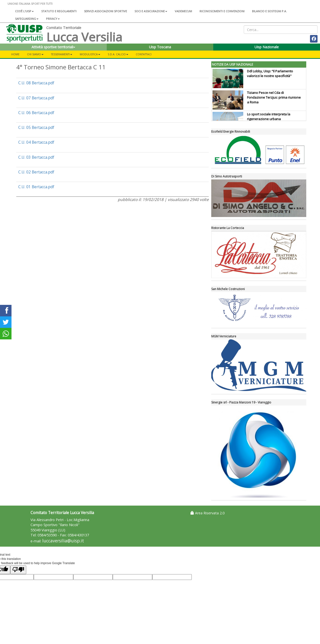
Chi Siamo (35, 54)
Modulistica (90, 54)
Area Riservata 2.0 (207, 513)
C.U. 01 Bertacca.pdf (36, 187)
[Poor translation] (18, 570)
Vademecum (183, 11)
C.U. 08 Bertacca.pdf (36, 83)
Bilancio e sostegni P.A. (269, 11)
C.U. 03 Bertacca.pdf (36, 157)
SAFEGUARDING (27, 19)
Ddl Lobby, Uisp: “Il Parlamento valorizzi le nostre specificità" (270, 73)
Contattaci (144, 54)
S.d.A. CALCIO (118, 54)
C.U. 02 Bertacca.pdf (36, 172)
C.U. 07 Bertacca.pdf (36, 98)
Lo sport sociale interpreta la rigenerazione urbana (269, 117)
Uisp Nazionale (267, 47)
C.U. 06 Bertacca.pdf (36, 113)
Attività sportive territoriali (53, 47)
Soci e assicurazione (151, 11)
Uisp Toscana (160, 47)
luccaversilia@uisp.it (63, 541)
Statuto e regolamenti (59, 11)
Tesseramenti (62, 54)
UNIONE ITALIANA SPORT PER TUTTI (30, 4)
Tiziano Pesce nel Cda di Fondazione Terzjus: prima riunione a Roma (274, 97)
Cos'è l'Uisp (24, 11)
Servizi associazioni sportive (105, 11)
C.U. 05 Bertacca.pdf (36, 127)
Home (15, 54)
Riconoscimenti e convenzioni (222, 11)
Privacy (53, 19)
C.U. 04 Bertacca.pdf (36, 142)
